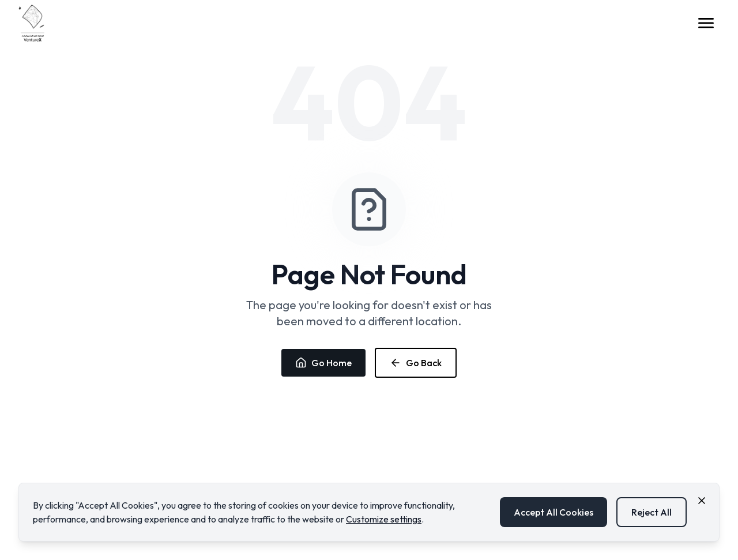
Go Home (323, 363)
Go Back (416, 363)
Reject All (652, 512)
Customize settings (384, 519)
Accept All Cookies (553, 512)
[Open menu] (706, 23)
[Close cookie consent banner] (702, 501)
